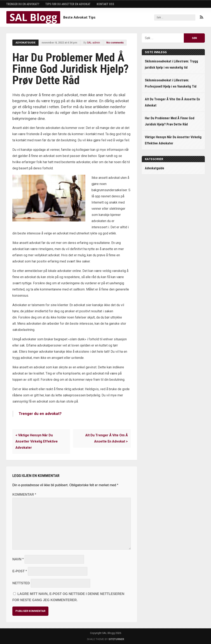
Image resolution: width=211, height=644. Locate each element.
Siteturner (116, 639)
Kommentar (24, 495)
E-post (20, 571)
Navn (18, 559)
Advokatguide (25, 43)
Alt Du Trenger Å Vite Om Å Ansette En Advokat (107, 438)
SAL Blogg (33, 17)
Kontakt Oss (105, 4)
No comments (115, 43)
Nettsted (21, 583)
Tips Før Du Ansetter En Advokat (68, 4)
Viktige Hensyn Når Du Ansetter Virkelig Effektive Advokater (37, 441)
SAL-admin (93, 43)
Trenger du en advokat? (23, 4)
